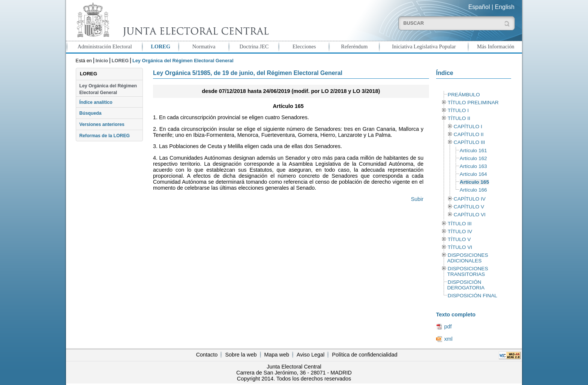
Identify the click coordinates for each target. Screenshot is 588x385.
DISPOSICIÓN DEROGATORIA (466, 285)
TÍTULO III (460, 224)
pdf (448, 327)
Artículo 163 (473, 166)
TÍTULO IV (460, 231)
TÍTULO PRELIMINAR (473, 103)
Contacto (207, 355)
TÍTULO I (458, 110)
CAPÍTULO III (469, 142)
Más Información (496, 46)
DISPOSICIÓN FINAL (472, 296)
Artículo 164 (473, 174)
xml (448, 339)
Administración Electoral (105, 46)
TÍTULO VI (460, 247)
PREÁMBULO (464, 95)
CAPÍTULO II (469, 134)
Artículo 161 (473, 151)
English (505, 7)
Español (479, 7)
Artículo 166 (473, 190)
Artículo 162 (473, 158)
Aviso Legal (310, 355)
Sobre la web (241, 355)
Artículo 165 (474, 182)
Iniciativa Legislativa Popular (424, 46)
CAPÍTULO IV (470, 199)
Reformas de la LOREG (104, 136)
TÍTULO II (459, 118)
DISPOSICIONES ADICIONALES (467, 258)
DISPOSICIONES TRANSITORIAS (467, 271)
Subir (417, 199)
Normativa (204, 46)
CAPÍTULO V (469, 207)
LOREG (160, 46)
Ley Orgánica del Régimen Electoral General (108, 89)
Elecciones (304, 46)
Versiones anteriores (102, 124)
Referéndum (354, 46)
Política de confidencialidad (364, 355)
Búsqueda (90, 113)
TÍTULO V (459, 239)
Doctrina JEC (254, 46)
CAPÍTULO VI (470, 215)
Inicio (102, 61)
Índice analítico (96, 102)
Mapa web (277, 355)
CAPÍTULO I (468, 127)
